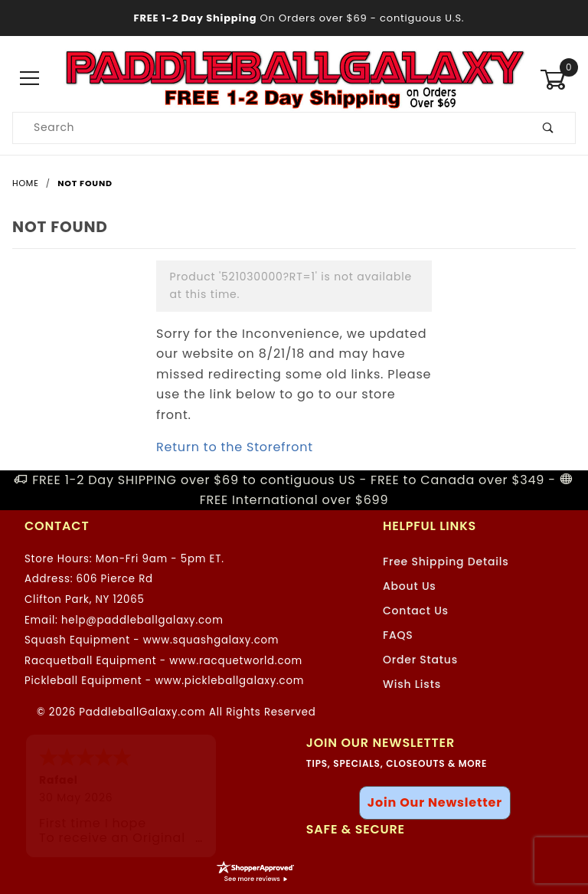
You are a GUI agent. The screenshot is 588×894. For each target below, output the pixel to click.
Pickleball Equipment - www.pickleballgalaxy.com (164, 681)
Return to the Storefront (235, 447)
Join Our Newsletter (435, 802)
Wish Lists (412, 684)
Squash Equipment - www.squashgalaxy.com (152, 640)
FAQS (398, 635)
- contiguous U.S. (294, 18)
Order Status (420, 660)
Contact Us (416, 611)
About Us (410, 586)
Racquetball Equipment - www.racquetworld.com (163, 661)
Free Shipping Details (446, 562)
